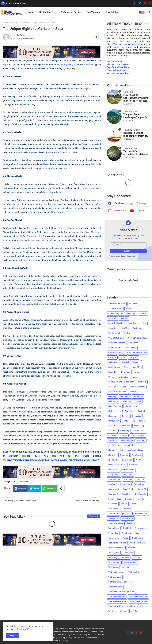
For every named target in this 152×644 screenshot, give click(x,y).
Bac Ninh (112, 318)
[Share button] (61, 488)
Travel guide (16, 23)
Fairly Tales (123, 377)
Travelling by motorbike (119, 557)
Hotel (125, 421)
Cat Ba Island (114, 333)
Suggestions (128, 518)
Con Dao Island (115, 348)
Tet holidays (114, 528)
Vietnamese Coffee (117, 596)
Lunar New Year (138, 435)
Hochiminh (113, 416)
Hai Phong (138, 396)
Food (124, 387)
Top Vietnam (93, 12)
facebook (119, 203)
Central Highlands (116, 338)
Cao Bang (137, 328)
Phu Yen (112, 484)
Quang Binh (125, 484)
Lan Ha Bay (138, 431)
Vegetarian (113, 567)
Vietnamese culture (138, 601)
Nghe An (112, 455)
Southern (127, 509)
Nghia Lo (124, 455)
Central (127, 333)
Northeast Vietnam (117, 465)
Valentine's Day (131, 562)
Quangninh (113, 494)
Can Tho (125, 328)
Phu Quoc (128, 479)
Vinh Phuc (131, 606)
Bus (144, 323)
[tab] (30, 12)
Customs (112, 357)
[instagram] (150, 3)
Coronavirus (131, 348)
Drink (136, 372)
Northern (133, 465)
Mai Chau (113, 440)
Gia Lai (133, 392)
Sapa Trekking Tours (117, 70)
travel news (128, 553)
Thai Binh (127, 528)
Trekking (137, 557)
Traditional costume (117, 543)
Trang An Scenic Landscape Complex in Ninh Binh (135, 116)
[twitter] (140, 3)
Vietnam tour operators (119, 64)
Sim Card (142, 499)
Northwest (113, 470)
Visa (142, 606)
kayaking (112, 426)
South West (113, 509)
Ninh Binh (113, 460)
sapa (14, 481)
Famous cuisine (115, 382)
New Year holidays (135, 450)
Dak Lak (126, 362)
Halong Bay (127, 401)
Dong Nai (112, 372)
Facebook (22, 488)
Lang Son (112, 435)
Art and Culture (115, 309)
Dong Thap (125, 372)
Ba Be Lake (131, 309)
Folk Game (113, 387)
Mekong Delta (127, 440)
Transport (132, 548)
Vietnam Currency (116, 572)
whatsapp (141, 203)
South (134, 504)
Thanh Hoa (113, 533)
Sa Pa (111, 499)
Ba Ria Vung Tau (115, 313)
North (139, 460)
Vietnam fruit (134, 572)
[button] (142, 12)
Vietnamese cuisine (71, 12)
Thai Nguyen (141, 528)
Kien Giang (139, 426)
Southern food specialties (120, 514)
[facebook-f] (135, 3)
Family (135, 377)
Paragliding (113, 474)
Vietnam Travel (114, 62)
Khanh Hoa (125, 426)
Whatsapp (51, 488)
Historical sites (132, 406)
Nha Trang (136, 455)
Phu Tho (140, 479)
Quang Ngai (114, 489)
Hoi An (125, 416)
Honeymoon (114, 421)
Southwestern (141, 514)
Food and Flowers (137, 387)
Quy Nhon (127, 494)
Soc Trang (113, 504)
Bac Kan (143, 313)
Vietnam (126, 567)
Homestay (136, 416)
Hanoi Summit (115, 406)
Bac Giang (131, 313)
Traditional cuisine (138, 543)
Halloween (113, 401)
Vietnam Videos (115, 587)
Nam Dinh (129, 445)
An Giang (133, 304)
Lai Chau (112, 431)
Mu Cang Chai (114, 445)
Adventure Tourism (117, 304)
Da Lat (123, 357)
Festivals (142, 382)
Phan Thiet (127, 474)
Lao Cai (124, 435)
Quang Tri (142, 489)
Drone (111, 377)
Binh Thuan (134, 323)
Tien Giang (127, 533)
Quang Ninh (128, 489)
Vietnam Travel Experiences (120, 582)
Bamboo (124, 318)
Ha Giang (112, 396)
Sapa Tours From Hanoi (118, 67)
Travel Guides (113, 12)
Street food (113, 518)
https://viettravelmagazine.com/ (123, 44)
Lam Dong (124, 431)
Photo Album (114, 479)
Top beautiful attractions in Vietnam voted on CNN (136, 153)
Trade (126, 538)
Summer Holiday (116, 523)
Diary (126, 367)
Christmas (133, 343)
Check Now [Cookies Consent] (22, 629)
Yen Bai (134, 611)
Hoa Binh (141, 411)
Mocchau (141, 440)
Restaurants (141, 494)
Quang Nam (139, 484)
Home (30, 12)
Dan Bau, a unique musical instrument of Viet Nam (135, 134)
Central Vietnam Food (138, 338)
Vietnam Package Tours (119, 73)
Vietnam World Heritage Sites (121, 592)
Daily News (113, 362)
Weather (112, 611)
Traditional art (138, 538)
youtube (142, 211)
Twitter (36, 488)
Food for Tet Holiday (117, 392)
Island (142, 421)
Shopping (129, 499)
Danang (137, 362)
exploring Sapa (71, 64)
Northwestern (128, 470)
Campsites (113, 328)
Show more (94, 516)
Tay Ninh (131, 523)
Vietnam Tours (115, 577)
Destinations (46, 12)
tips (137, 533)
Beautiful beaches (116, 323)
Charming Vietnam (117, 343)
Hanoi (138, 401)
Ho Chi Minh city (126, 411)
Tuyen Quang (114, 562)
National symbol (116, 450)
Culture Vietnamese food (136, 353)
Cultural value (115, 353)
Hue (133, 421)
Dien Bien (137, 367)
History (112, 411)
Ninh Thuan (127, 460)
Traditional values (116, 548)
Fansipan (130, 382)
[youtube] (145, 3)
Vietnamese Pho (115, 606)
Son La (124, 504)
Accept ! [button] (13, 635)
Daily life (134, 357)
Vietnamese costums (138, 596)
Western (123, 611)
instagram (119, 211)
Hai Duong (125, 396)
